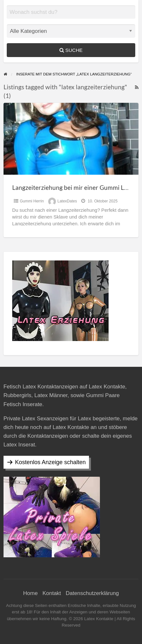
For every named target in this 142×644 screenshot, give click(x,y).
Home (30, 593)
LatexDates (67, 201)
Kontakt (52, 593)
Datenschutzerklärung (92, 593)
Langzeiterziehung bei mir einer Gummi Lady (73, 187)
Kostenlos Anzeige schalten (50, 462)
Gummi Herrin (32, 201)
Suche (71, 50)
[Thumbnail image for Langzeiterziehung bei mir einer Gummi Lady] (71, 139)
